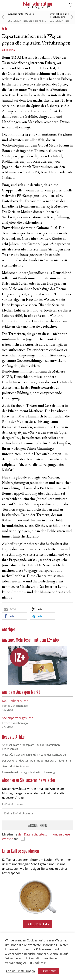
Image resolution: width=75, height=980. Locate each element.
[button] (14, 609)
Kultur (5, 29)
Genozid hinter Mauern (21, 14)
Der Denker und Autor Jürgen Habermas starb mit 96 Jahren (37, 761)
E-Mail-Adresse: (13, 804)
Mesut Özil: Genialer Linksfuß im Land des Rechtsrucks (34, 755)
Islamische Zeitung (37, 4)
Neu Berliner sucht (15, 701)
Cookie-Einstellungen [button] (20, 971)
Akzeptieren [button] (49, 971)
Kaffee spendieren (38, 924)
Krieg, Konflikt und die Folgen (37, 21)
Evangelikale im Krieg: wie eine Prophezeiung (28, 772)
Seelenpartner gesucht (17, 718)
